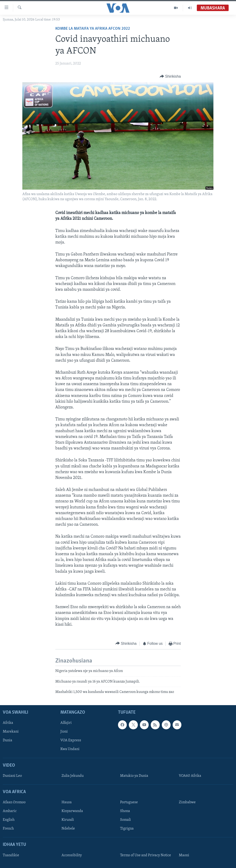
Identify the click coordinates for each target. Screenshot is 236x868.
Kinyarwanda (72, 811)
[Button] (170, 76)
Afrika (8, 723)
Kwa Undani (70, 749)
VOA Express (71, 740)
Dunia (7, 740)
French (8, 829)
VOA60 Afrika (190, 776)
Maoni (184, 855)
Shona (125, 811)
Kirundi (68, 820)
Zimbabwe (187, 802)
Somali (125, 820)
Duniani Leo (12, 776)
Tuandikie (11, 855)
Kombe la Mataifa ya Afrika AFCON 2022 (93, 29)
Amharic (10, 811)
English (9, 820)
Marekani (11, 732)
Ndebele (68, 829)
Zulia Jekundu (73, 776)
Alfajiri (66, 723)
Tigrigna (127, 829)
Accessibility (72, 855)
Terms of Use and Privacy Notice (146, 855)
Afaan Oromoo (14, 802)
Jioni (64, 732)
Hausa (67, 802)
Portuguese (129, 802)
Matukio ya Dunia (134, 776)
